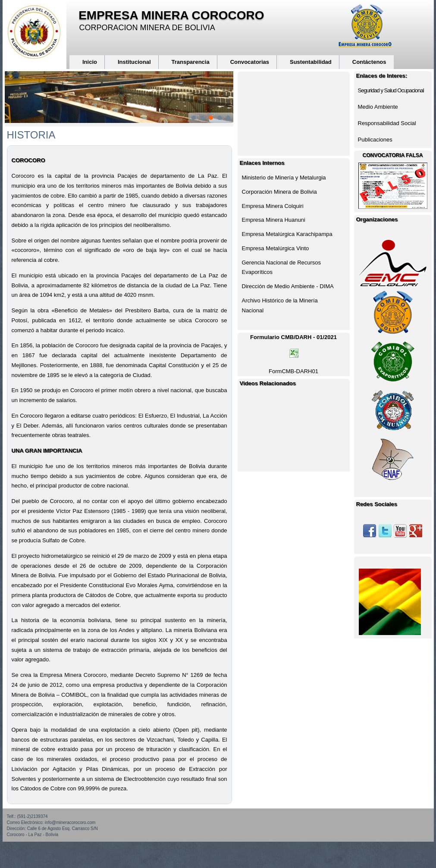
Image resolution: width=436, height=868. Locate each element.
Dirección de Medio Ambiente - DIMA (288, 286)
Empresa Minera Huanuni (274, 220)
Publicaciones (375, 140)
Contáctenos (369, 62)
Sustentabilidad (311, 62)
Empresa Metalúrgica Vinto (276, 248)
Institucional (134, 62)
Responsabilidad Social (387, 123)
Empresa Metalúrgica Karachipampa (287, 234)
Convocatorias (250, 62)
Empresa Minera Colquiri (273, 206)
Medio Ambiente (378, 107)
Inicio (90, 62)
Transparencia (191, 62)
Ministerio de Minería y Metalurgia (284, 178)
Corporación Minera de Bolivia (279, 192)
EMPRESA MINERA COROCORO (171, 15)
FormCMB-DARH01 (293, 371)
